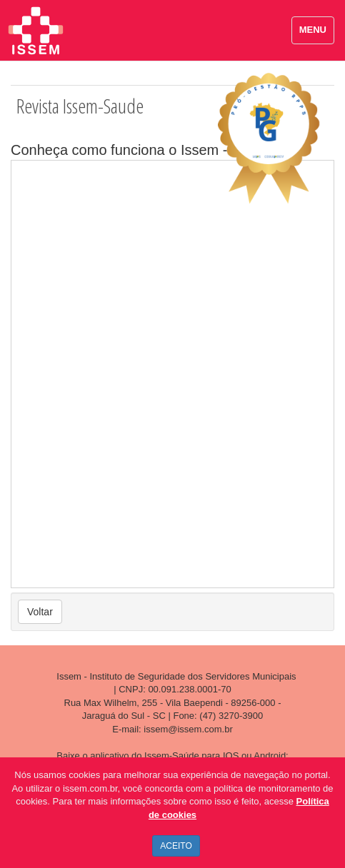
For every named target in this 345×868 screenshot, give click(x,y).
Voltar (40, 612)
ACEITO (176, 846)
